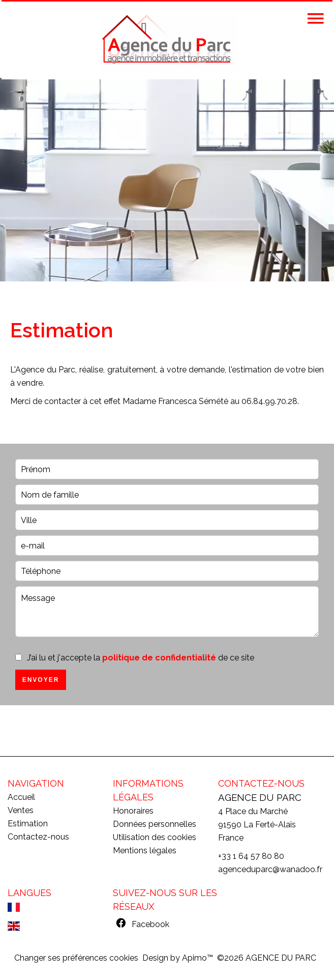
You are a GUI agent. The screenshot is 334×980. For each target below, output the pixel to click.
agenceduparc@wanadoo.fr (270, 869)
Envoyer (41, 680)
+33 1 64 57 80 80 (251, 856)
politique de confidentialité (159, 658)
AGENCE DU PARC (260, 797)
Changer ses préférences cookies (76, 958)
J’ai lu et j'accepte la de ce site (141, 658)
